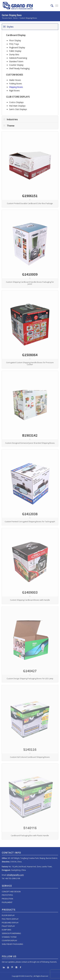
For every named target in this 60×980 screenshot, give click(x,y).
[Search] (51, 6)
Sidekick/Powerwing (18, 58)
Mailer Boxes (15, 80)
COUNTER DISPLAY (9, 940)
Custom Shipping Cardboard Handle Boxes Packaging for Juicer (30, 283)
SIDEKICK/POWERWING (11, 933)
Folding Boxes (16, 84)
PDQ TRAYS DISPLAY (10, 919)
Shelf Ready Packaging (19, 68)
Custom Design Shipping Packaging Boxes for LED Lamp (30, 678)
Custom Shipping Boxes (12, 15)
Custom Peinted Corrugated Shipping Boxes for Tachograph (30, 522)
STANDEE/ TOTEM (9, 937)
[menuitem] (51, 6)
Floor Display (15, 40)
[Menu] (57, 6)
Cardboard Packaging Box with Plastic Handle (30, 835)
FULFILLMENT (7, 902)
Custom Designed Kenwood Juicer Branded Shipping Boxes (30, 443)
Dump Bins (14, 54)
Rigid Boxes (14, 91)
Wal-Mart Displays (17, 106)
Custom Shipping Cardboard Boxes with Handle (30, 600)
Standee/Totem (16, 61)
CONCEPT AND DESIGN (11, 892)
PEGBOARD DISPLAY (10, 923)
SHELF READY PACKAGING (12, 944)
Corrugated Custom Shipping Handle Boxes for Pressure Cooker (30, 363)
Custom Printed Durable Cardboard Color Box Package (30, 203)
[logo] (24, 6)
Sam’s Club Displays (18, 109)
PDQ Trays (14, 44)
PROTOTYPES (7, 895)
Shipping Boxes (16, 87)
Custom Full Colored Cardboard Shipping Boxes (30, 757)
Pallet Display (15, 51)
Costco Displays (16, 102)
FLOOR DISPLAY (8, 915)
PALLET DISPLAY (8, 926)
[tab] (30, 27)
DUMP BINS (7, 930)
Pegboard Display (17, 47)
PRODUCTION (7, 899)
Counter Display (16, 65)
